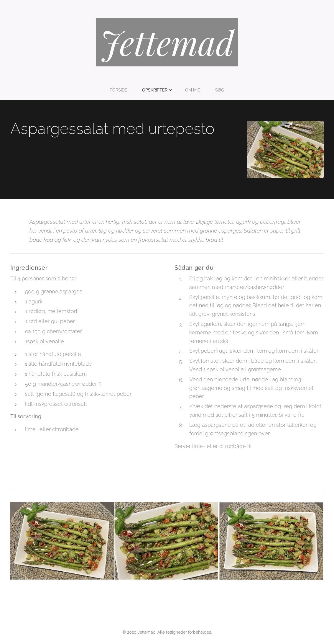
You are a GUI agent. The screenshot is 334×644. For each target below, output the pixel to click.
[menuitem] (120, 90)
